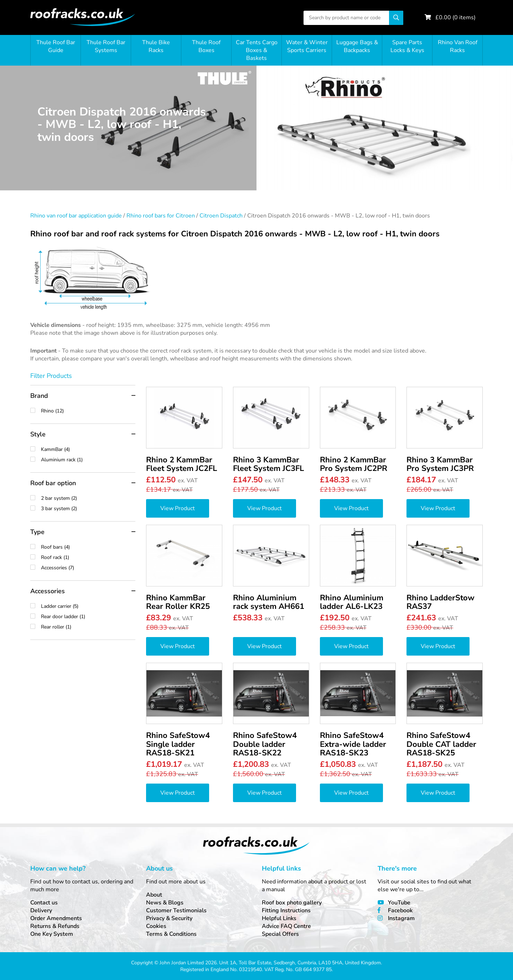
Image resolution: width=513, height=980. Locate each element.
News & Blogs (165, 903)
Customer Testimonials (176, 910)
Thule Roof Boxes (206, 46)
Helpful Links (279, 918)
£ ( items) (455, 17)
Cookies (156, 926)
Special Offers (280, 934)
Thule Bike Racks (156, 46)
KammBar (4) (88, 449)
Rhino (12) (88, 411)
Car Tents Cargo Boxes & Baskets (257, 50)
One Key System (52, 934)
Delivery (41, 910)
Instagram (401, 918)
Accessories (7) (88, 568)
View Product (178, 508)
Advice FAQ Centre (286, 926)
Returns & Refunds (55, 926)
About (154, 895)
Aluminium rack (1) (88, 460)
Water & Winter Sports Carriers (307, 46)
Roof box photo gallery (292, 903)
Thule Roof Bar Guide (56, 46)
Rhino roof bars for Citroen (161, 216)
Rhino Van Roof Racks (458, 46)
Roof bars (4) (88, 547)
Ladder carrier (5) (88, 606)
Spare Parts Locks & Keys (407, 46)
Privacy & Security (169, 918)
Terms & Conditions (171, 934)
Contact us (44, 903)
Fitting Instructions (286, 910)
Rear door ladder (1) (88, 617)
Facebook (400, 910)
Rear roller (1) (88, 627)
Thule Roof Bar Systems (106, 46)
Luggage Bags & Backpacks (357, 46)
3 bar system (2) (88, 509)
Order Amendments (56, 918)
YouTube (399, 903)
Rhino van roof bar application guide (76, 216)
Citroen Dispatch (221, 216)
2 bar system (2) (88, 498)
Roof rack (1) (88, 557)
